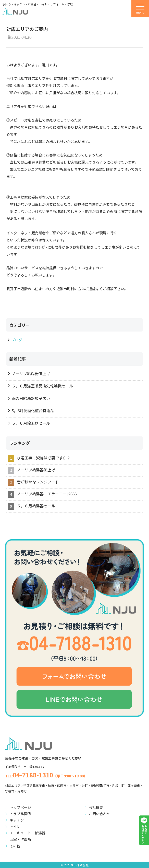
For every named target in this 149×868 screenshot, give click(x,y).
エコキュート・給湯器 (28, 833)
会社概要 (96, 807)
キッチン (17, 820)
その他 (15, 846)
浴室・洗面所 (20, 839)
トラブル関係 (20, 814)
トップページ (20, 807)
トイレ (15, 826)
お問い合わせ (100, 814)
